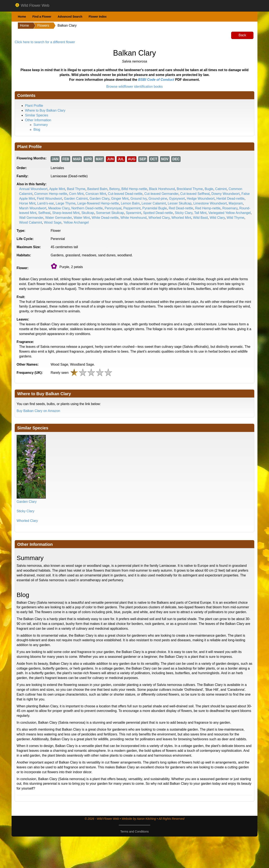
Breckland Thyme (190, 189)
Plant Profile (34, 106)
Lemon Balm (130, 203)
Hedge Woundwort (201, 199)
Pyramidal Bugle (155, 208)
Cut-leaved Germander (161, 194)
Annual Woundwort (33, 189)
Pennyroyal (113, 208)
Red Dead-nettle (181, 208)
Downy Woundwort (225, 194)
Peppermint (132, 208)
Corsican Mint (96, 194)
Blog (37, 130)
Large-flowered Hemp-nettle (98, 203)
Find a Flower (42, 17)
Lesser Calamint (154, 203)
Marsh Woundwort (33, 208)
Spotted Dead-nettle (158, 213)
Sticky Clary (184, 213)
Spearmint (134, 213)
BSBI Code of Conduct (156, 80)
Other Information (38, 120)
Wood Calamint (31, 222)
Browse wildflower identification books (135, 87)
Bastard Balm (97, 189)
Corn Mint (76, 194)
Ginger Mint (120, 199)
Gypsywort (177, 199)
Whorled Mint (181, 218)
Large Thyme (66, 203)
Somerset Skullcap (110, 213)
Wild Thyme (235, 218)
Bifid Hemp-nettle (134, 189)
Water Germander (59, 218)
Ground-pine (158, 199)
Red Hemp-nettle (208, 208)
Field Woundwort (49, 199)
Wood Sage (53, 222)
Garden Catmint (76, 199)
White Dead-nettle (105, 218)
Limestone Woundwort (210, 203)
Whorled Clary (159, 218)
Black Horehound (162, 189)
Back (242, 35)
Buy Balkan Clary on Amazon (38, 411)
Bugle (209, 189)
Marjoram (236, 203)
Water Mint (82, 218)
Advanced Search (70, 17)
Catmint (221, 189)
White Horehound (134, 218)
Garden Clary (99, 199)
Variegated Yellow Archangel (229, 213)
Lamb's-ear (45, 203)
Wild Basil (200, 218)
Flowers (43, 25)
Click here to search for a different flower (45, 42)
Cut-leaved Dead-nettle (125, 194)
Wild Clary (217, 218)
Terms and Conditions (134, 832)
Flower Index (98, 17)
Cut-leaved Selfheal (195, 194)
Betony (114, 189)
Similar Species (37, 115)
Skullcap (88, 213)
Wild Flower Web (32, 6)
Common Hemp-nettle (51, 194)
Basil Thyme (76, 189)
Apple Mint (57, 189)
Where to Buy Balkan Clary (45, 110)
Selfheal (44, 213)
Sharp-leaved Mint (66, 213)
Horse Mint (27, 203)
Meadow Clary (59, 208)
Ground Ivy (138, 199)
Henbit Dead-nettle (230, 199)
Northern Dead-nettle (87, 208)
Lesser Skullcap (180, 203)
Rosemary (230, 208)
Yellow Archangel (76, 222)
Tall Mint (200, 213)
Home (22, 17)
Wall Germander (31, 218)
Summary (41, 125)
